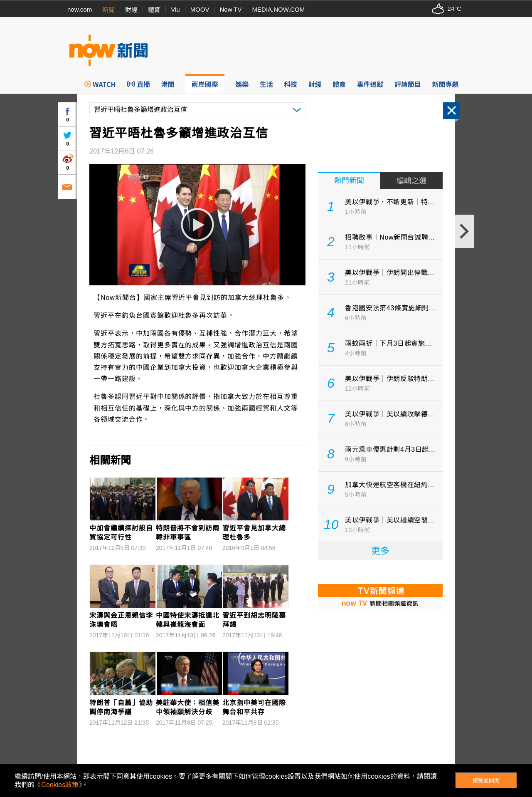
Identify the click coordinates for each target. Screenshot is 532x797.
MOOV (200, 9)
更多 (380, 551)
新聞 (108, 10)
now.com (80, 9)
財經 (131, 10)
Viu (175, 9)
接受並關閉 (486, 781)
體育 (154, 10)
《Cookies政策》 (58, 785)
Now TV (230, 9)
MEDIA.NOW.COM (279, 9)
